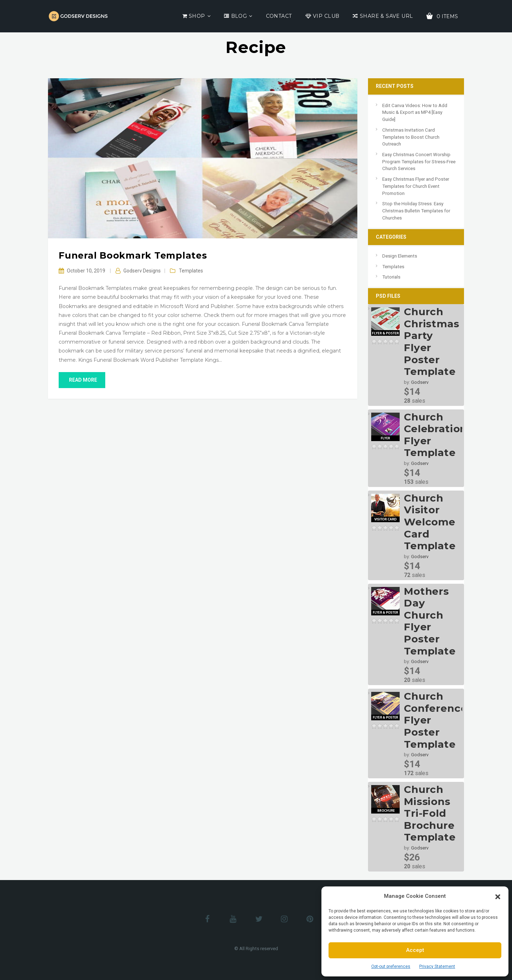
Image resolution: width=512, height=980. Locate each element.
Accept (415, 950)
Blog (239, 16)
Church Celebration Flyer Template (435, 435)
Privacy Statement (437, 966)
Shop (197, 16)
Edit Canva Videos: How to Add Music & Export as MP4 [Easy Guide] (415, 112)
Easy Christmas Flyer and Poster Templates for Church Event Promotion (416, 186)
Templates (191, 271)
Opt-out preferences (391, 966)
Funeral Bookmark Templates (133, 255)
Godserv (420, 382)
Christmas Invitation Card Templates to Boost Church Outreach (411, 137)
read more (82, 380)
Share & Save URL (386, 16)
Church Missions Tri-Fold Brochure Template (430, 813)
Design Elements (400, 256)
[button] (498, 896)
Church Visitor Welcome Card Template (430, 522)
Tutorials (391, 277)
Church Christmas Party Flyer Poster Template (432, 341)
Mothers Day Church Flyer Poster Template (430, 621)
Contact (279, 16)
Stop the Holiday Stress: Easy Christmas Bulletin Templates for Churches (416, 211)
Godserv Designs (142, 271)
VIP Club (326, 16)
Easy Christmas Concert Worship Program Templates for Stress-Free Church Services (419, 161)
